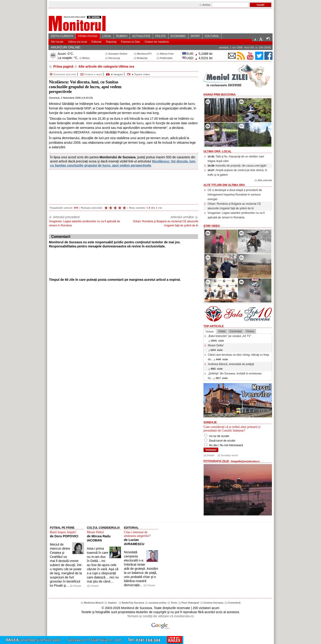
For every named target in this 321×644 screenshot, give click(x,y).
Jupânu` (113, 603)
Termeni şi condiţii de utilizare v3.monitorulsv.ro (160, 616)
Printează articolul (63, 74)
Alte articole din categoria (106, 66)
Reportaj (111, 42)
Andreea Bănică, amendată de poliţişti (231, 366)
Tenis (174, 603)
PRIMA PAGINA (88, 36)
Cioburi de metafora (156, 42)
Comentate (236, 331)
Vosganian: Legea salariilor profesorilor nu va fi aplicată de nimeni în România (236, 215)
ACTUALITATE (141, 36)
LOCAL (107, 36)
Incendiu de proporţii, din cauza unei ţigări (237, 166)
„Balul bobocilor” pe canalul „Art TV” (230, 338)
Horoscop (114, 58)
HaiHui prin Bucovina (220, 95)
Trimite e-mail (91, 74)
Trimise (250, 331)
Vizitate (210, 331)
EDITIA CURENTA (62, 36)
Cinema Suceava (213, 603)
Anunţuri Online (118, 54)
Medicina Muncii (94, 603)
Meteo (86, 58)
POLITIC (161, 36)
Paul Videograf (190, 603)
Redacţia (142, 58)
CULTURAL (212, 36)
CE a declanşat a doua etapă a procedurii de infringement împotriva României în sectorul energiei (235, 195)
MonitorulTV (144, 54)
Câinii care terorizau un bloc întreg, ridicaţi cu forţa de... (238, 357)
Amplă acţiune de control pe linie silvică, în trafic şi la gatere (237, 172)
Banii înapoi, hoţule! (63, 532)
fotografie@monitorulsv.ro (245, 461)
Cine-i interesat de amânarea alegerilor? (137, 534)
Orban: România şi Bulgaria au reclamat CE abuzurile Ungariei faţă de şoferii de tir (234, 206)
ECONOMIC (178, 36)
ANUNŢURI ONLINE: (66, 47)
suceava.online (157, 603)
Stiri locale (57, 42)
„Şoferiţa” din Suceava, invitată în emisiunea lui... (235, 376)
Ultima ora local (77, 42)
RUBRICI (122, 36)
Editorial (96, 42)
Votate (222, 331)
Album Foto (167, 54)
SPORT (195, 36)
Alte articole (265, 180)
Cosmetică (234, 603)
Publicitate (166, 58)
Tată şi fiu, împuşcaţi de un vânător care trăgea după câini (236, 159)
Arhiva (206, 5)
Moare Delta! (216, 348)
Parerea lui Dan (130, 42)
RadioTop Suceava (133, 603)
